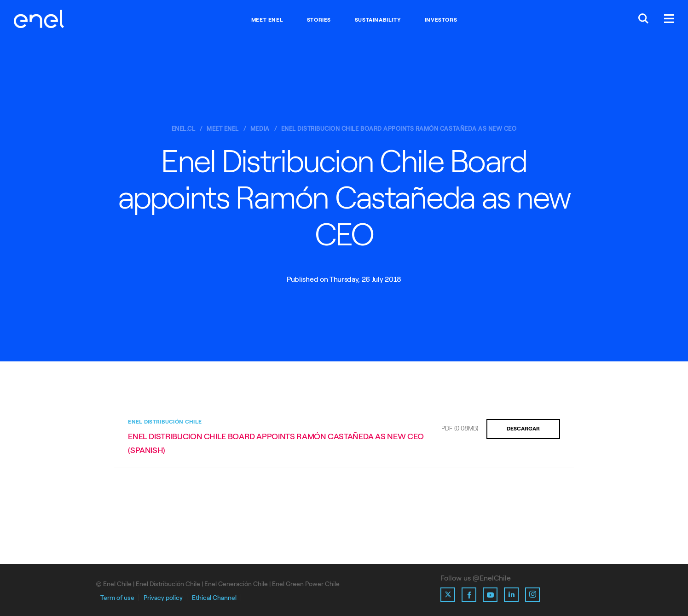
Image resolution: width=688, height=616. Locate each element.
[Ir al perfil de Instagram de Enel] (532, 595)
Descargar (523, 429)
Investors (441, 20)
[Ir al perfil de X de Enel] (448, 595)
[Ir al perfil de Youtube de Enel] (490, 595)
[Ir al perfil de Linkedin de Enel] (511, 595)
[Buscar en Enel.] (643, 20)
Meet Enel (267, 20)
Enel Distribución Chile (165, 422)
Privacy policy (163, 598)
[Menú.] (669, 20)
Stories (319, 20)
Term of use (117, 598)
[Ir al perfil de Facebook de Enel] (469, 595)
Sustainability (378, 20)
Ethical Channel (214, 598)
